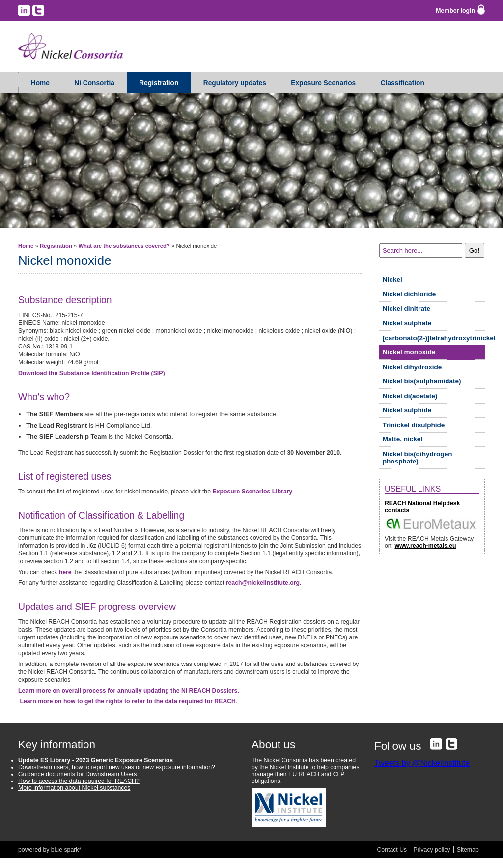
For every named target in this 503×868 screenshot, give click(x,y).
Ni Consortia (94, 83)
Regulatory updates (235, 83)
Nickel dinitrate (406, 308)
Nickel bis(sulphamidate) (422, 381)
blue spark (65, 850)
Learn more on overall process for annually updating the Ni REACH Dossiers (129, 691)
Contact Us (392, 850)
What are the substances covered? (124, 246)
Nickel (392, 279)
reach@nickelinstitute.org (263, 583)
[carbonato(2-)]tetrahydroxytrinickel (434, 338)
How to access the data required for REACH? (79, 781)
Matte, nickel (403, 439)
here (65, 572)
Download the (92, 373)
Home (40, 83)
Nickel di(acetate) (410, 396)
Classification (403, 83)
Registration (159, 83)
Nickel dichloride (409, 294)
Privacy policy (432, 850)
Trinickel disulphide (414, 425)
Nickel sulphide (407, 410)
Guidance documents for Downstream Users (77, 774)
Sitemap (468, 850)
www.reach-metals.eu (425, 546)
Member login (455, 11)
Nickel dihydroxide (412, 367)
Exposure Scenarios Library (252, 492)
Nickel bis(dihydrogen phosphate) (418, 458)
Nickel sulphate (407, 323)
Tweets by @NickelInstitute (422, 763)
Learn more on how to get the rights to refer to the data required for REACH (128, 701)
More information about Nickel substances (74, 788)
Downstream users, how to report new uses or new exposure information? (117, 767)
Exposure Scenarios (323, 83)
